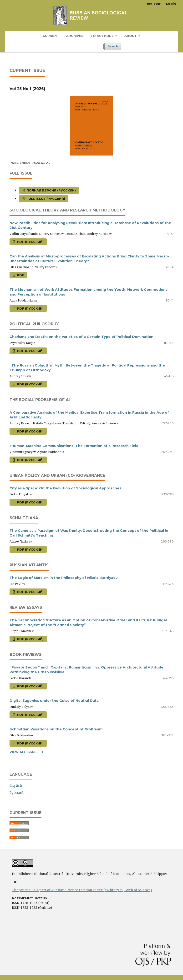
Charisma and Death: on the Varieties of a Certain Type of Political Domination (81, 337)
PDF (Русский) (30, 242)
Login (171, 4)
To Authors (103, 36)
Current (51, 36)
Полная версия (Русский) (51, 190)
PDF (20, 275)
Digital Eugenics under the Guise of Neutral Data (54, 701)
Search (113, 46)
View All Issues (24, 752)
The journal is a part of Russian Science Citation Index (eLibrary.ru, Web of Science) (82, 890)
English (16, 785)
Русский (17, 792)
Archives (75, 36)
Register (153, 4)
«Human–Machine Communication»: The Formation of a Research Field (74, 446)
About (131, 36)
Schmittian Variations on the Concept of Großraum (56, 729)
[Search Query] (83, 47)
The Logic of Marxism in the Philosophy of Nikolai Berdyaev (64, 578)
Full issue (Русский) (45, 199)
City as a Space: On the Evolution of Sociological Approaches (65, 488)
